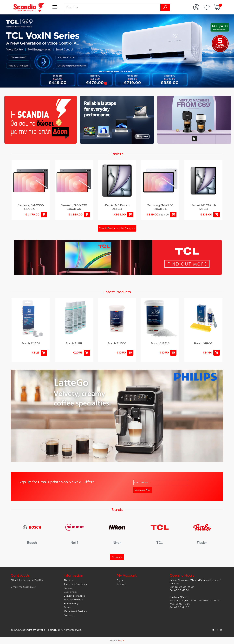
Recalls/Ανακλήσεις (73, 600)
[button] (106, 83)
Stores (67, 607)
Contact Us (70, 615)
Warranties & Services (75, 611)
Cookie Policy (71, 592)
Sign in (120, 580)
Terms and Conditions (75, 584)
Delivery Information (74, 596)
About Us (68, 580)
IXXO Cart (121, 641)
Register (121, 584)
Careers (68, 588)
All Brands (117, 557)
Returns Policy (71, 603)
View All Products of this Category (117, 228)
